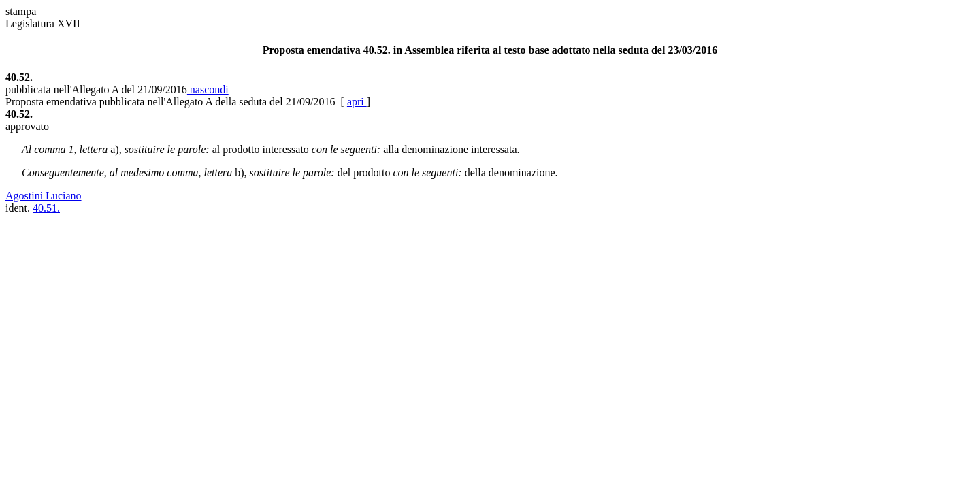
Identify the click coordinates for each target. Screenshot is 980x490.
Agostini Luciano (44, 196)
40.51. (46, 208)
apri (357, 102)
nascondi (208, 89)
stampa (21, 11)
